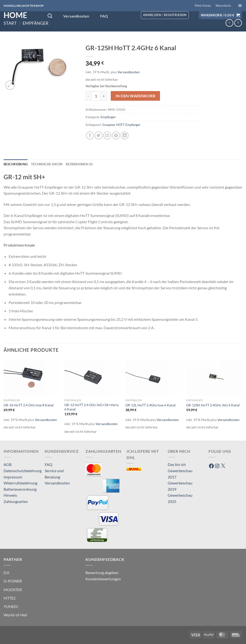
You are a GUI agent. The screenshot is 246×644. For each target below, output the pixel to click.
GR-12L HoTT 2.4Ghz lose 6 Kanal (151, 405)
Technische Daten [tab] (47, 164)
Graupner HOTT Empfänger (121, 125)
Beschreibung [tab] (16, 164)
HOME (15, 15)
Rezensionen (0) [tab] (79, 164)
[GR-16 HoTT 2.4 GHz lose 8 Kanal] (32, 378)
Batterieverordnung (20, 489)
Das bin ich (177, 464)
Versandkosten (76, 16)
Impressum (13, 477)
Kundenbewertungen (103, 579)
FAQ (104, 16)
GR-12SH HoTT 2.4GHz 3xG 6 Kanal (213, 405)
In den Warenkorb (135, 96)
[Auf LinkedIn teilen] (125, 135)
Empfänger (36, 23)
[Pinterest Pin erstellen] (116, 135)
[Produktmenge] (96, 96)
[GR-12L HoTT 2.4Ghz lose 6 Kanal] (154, 378)
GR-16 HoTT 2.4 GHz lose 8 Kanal (29, 405)
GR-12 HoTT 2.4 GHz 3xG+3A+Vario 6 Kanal (92, 407)
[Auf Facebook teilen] (90, 135)
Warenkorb (223, 6)
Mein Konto (203, 6)
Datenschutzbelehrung (23, 471)
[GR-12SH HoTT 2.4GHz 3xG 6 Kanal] (214, 378)
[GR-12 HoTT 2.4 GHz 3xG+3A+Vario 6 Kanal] (92, 378)
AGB (8, 464)
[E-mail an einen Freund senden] (107, 135)
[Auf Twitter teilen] (99, 135)
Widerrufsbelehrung (20, 483)
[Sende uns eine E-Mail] (240, 6)
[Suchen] (50, 16)
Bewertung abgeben (102, 573)
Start (10, 23)
